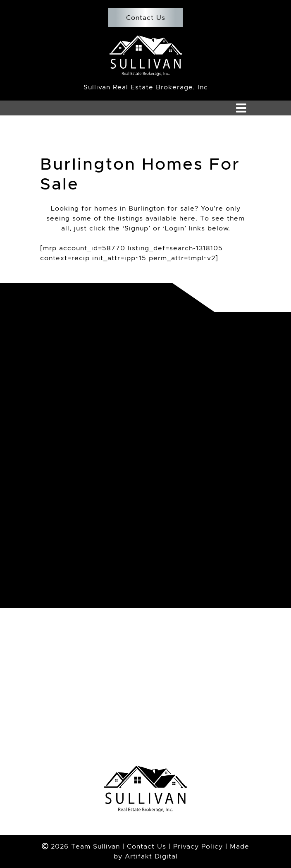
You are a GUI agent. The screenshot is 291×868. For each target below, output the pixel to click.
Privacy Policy (198, 846)
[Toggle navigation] (241, 108)
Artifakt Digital (151, 856)
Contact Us (145, 18)
